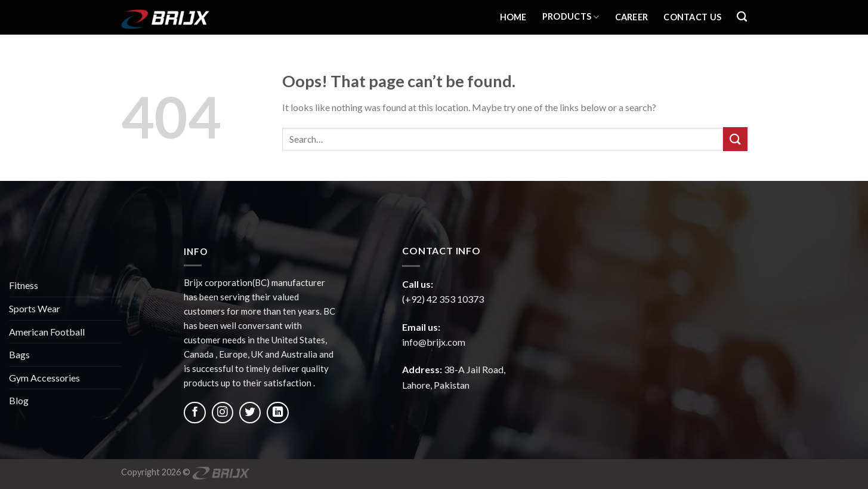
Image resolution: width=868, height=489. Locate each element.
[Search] (742, 17)
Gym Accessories (44, 378)
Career (632, 17)
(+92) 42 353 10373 (443, 299)
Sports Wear (35, 308)
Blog (19, 400)
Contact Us (692, 17)
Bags (19, 354)
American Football (47, 332)
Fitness (24, 285)
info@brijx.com (434, 342)
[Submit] (735, 139)
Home (513, 17)
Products (571, 17)
